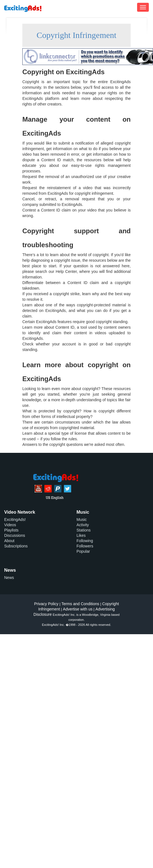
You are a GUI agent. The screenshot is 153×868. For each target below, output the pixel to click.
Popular (83, 551)
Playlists (11, 530)
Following (85, 541)
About (9, 541)
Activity (83, 525)
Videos (10, 525)
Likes (81, 535)
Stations (84, 530)
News (9, 578)
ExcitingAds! (15, 520)
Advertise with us (78, 609)
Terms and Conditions (80, 604)
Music (82, 520)
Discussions (15, 535)
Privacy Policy (46, 604)
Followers (85, 546)
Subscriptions (16, 546)
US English (55, 498)
